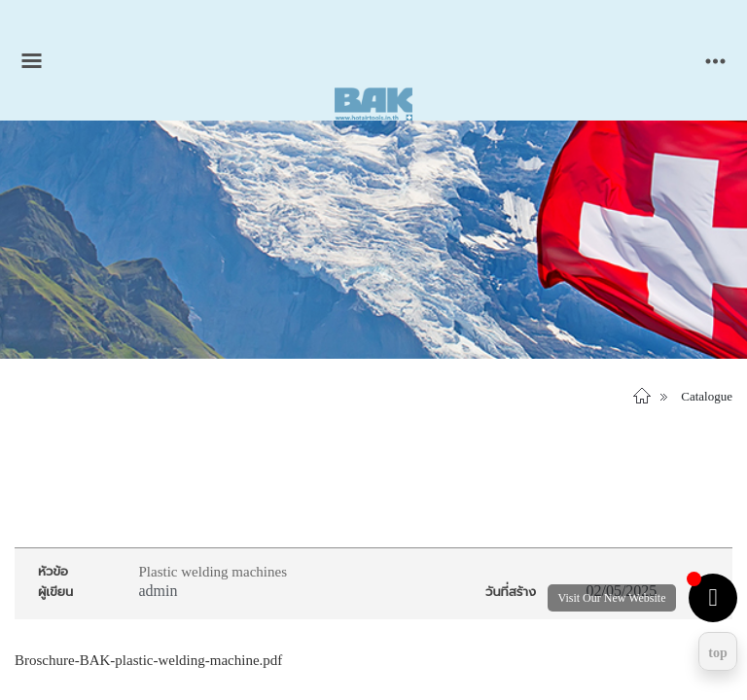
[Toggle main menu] (32, 61)
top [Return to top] (717, 653)
